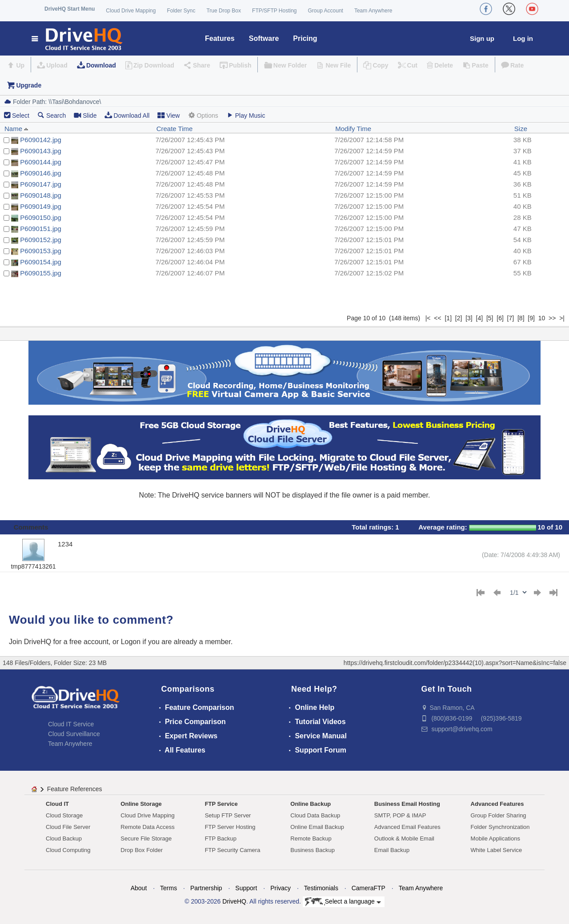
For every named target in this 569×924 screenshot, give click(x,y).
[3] (469, 318)
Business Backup (313, 850)
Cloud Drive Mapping (131, 11)
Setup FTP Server (228, 815)
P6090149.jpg (41, 206)
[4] (480, 318)
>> (552, 318)
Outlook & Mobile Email (404, 838)
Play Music (246, 115)
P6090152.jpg (41, 240)
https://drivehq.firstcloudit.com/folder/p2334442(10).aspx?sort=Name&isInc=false (455, 663)
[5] (490, 318)
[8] (521, 318)
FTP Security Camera (233, 850)
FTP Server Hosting (230, 827)
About (139, 888)
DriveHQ (234, 901)
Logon (131, 642)
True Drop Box (224, 11)
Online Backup (311, 804)
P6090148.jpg (41, 195)
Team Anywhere (373, 11)
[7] (511, 318)
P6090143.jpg (41, 151)
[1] (448, 318)
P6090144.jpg (41, 162)
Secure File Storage (146, 838)
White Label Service (497, 850)
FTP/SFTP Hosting (274, 11)
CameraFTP (369, 888)
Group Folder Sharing (499, 815)
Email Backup (392, 850)
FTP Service (221, 804)
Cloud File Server (68, 827)
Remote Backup (311, 838)
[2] (459, 318)
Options (203, 115)
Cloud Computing (68, 850)
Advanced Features (497, 804)
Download (101, 65)
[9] (531, 318)
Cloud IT (57, 804)
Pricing (305, 38)
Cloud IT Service (71, 724)
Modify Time (353, 129)
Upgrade (29, 85)
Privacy (280, 888)
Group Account (326, 11)
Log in (523, 38)
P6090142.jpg (41, 140)
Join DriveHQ (31, 642)
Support (246, 888)
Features (220, 38)
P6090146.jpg (41, 173)
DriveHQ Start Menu (70, 9)
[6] (500, 318)
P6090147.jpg (41, 184)
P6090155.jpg (41, 273)
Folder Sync (181, 11)
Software (264, 38)
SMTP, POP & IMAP (400, 815)
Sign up (482, 38)
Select (21, 115)
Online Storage (141, 804)
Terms (168, 888)
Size (521, 129)
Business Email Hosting (407, 804)
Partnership (206, 888)
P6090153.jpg (41, 251)
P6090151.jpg (41, 229)
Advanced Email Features (407, 827)
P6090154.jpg (41, 262)
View (168, 115)
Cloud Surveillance (74, 734)
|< (428, 318)
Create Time (175, 129)
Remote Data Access (147, 827)
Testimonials (321, 888)
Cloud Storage (64, 815)
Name (16, 129)
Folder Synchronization (500, 827)
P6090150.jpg (41, 217)
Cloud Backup (64, 838)
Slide (85, 115)
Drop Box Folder (142, 850)
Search (52, 115)
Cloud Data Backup (315, 815)
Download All (127, 115)
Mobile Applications (495, 838)
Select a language (343, 902)
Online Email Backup (317, 827)
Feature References (75, 789)
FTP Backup (221, 838)
